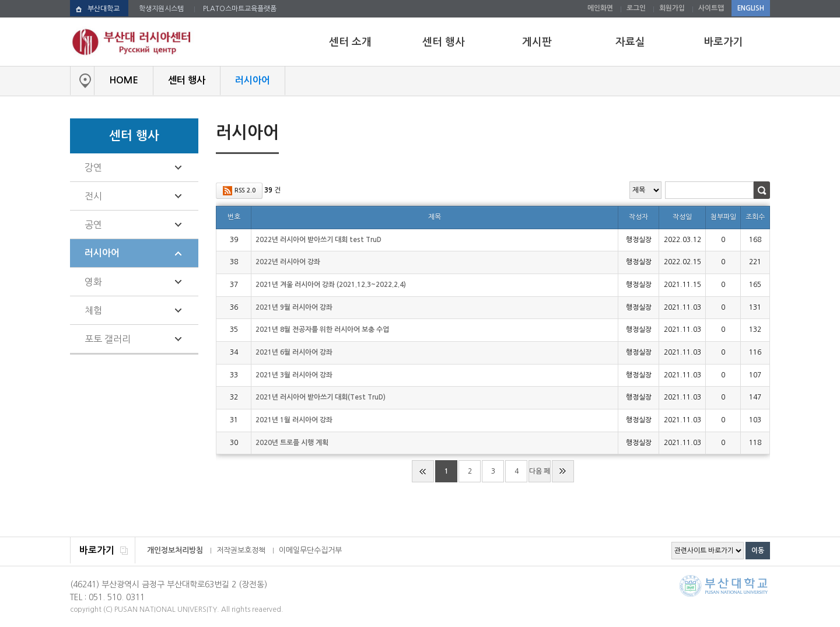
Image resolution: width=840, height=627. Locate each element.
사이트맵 (711, 8)
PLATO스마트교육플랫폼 (240, 9)
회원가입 (672, 8)
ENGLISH (751, 8)
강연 (93, 167)
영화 (93, 282)
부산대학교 (104, 9)
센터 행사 (444, 42)
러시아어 (102, 253)
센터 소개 (350, 42)
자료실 (630, 42)
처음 (423, 471)
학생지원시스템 (161, 9)
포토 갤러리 (108, 339)
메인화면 (600, 8)
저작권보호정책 (241, 550)
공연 (93, 225)
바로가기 (723, 42)
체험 (93, 310)
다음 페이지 (540, 475)
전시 (93, 196)
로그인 (636, 8)
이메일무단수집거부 (310, 550)
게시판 (537, 42)
